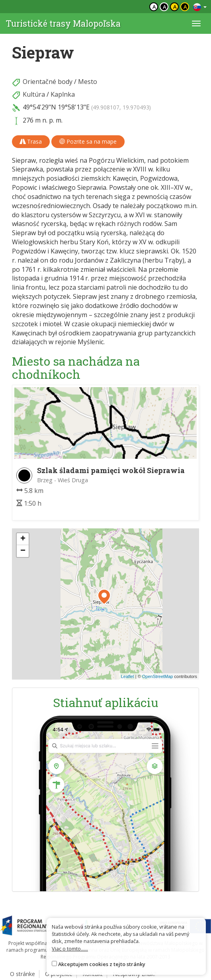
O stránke (22, 974)
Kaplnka (63, 94)
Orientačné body (48, 82)
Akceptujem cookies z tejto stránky (102, 964)
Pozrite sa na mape (88, 141)
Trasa (31, 141)
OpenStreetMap (158, 676)
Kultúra (34, 94)
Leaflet (128, 676)
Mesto (88, 82)
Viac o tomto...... (70, 949)
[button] (104, 597)
